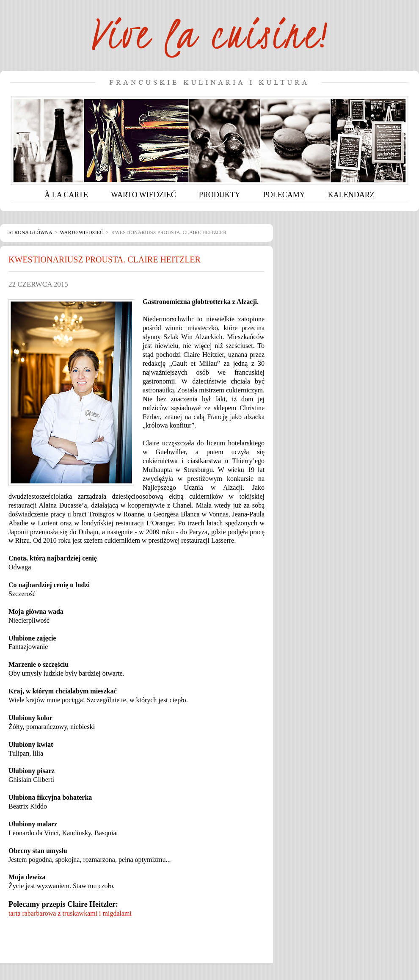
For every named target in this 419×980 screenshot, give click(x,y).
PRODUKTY (220, 195)
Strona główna (30, 232)
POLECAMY (284, 195)
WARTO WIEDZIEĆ (143, 195)
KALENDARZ (351, 195)
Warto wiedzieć (82, 232)
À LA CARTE (66, 195)
